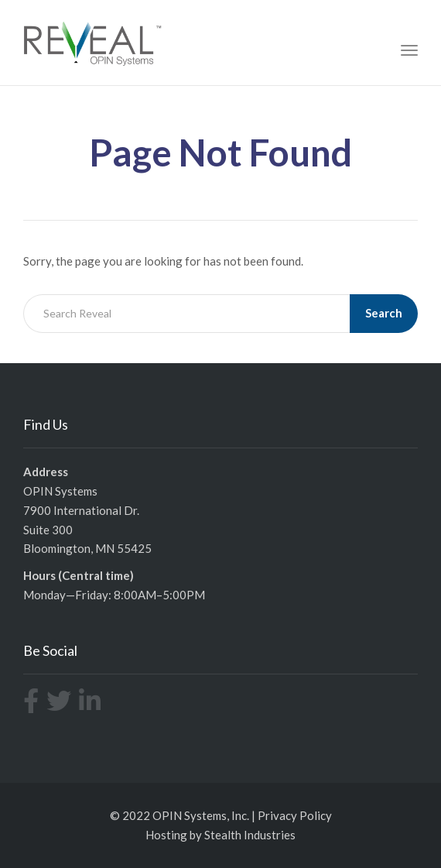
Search (384, 313)
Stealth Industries (250, 835)
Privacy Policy (295, 815)
